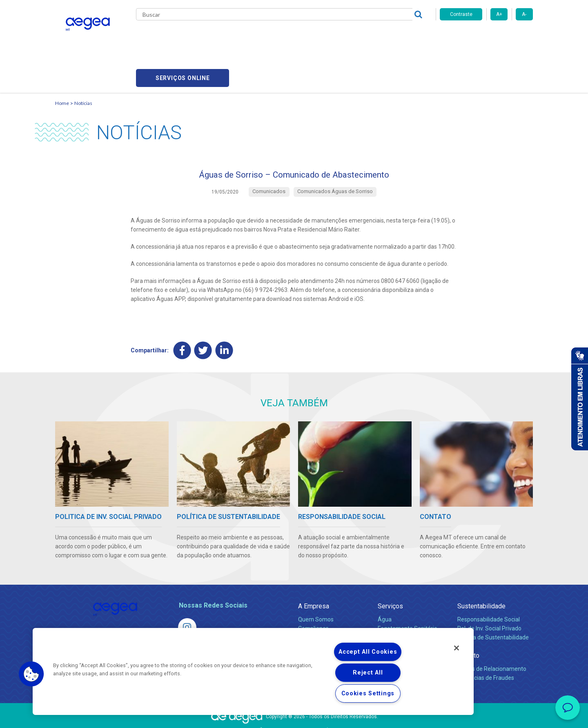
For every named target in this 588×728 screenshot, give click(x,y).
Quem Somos (316, 583)
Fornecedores (370, 37)
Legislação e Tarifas (403, 601)
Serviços (390, 570)
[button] (31, 674)
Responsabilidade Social (489, 583)
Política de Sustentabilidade (493, 601)
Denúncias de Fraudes (486, 641)
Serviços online (486, 37)
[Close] (457, 648)
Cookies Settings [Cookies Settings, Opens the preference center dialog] (368, 693)
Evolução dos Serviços (406, 610)
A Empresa (314, 570)
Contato (468, 619)
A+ (499, 14)
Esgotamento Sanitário (408, 592)
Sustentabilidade (481, 570)
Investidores (314, 601)
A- (524, 14)
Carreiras (326, 37)
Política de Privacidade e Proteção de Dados (294, 716)
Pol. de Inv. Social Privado (489, 592)
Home (62, 63)
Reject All (368, 673)
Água (385, 583)
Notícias (83, 63)
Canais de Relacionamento (492, 632)
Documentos (394, 619)
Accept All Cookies (368, 652)
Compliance (313, 592)
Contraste (461, 14)
